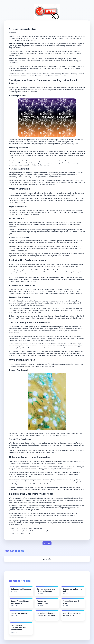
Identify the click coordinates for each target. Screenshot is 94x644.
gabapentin (47, 559)
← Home (47, 543)
